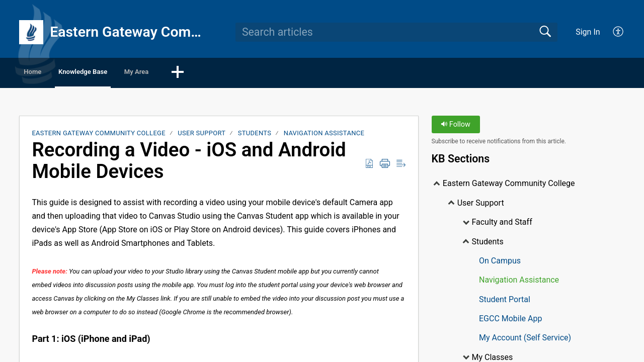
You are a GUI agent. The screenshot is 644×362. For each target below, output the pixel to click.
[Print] (385, 166)
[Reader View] (401, 166)
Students (255, 135)
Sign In (588, 32)
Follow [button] (456, 127)
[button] (257, 74)
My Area (204, 73)
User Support (202, 135)
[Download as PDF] (369, 166)
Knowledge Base (124, 73)
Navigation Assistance (324, 135)
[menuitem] (613, 32)
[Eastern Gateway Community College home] (31, 32)
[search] (396, 32)
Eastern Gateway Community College (99, 135)
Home (48, 73)
